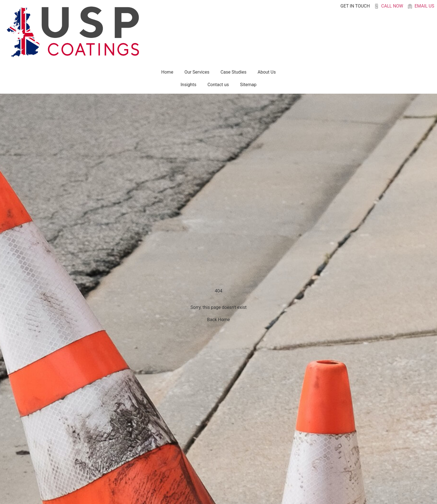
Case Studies (233, 72)
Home (167, 72)
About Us (267, 72)
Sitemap (248, 85)
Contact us (218, 85)
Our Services (197, 72)
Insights (189, 85)
